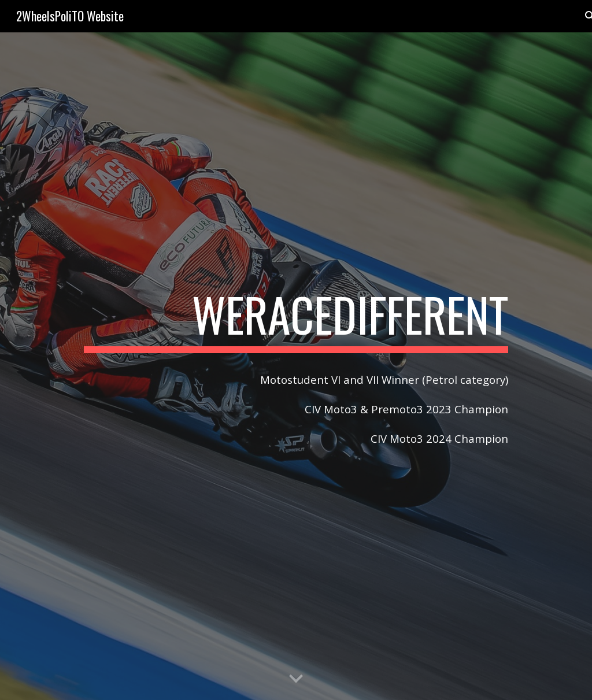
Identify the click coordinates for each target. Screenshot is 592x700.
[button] (296, 679)
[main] (296, 320)
